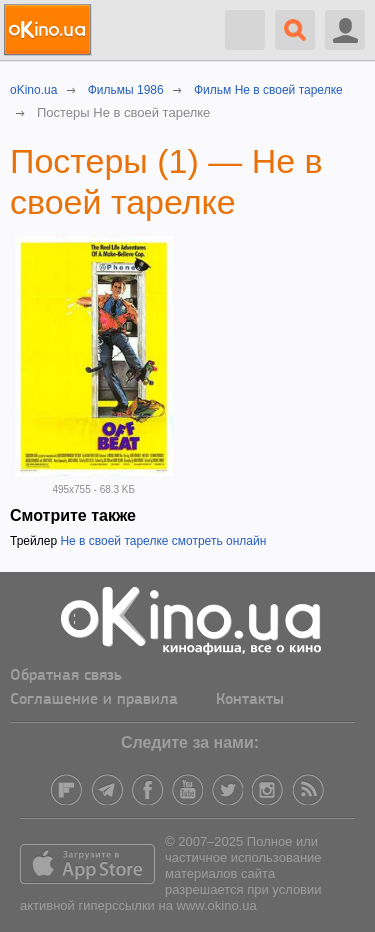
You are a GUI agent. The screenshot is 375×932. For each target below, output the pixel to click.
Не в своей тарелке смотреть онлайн (163, 541)
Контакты (250, 700)
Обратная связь (66, 676)
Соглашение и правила (94, 700)
